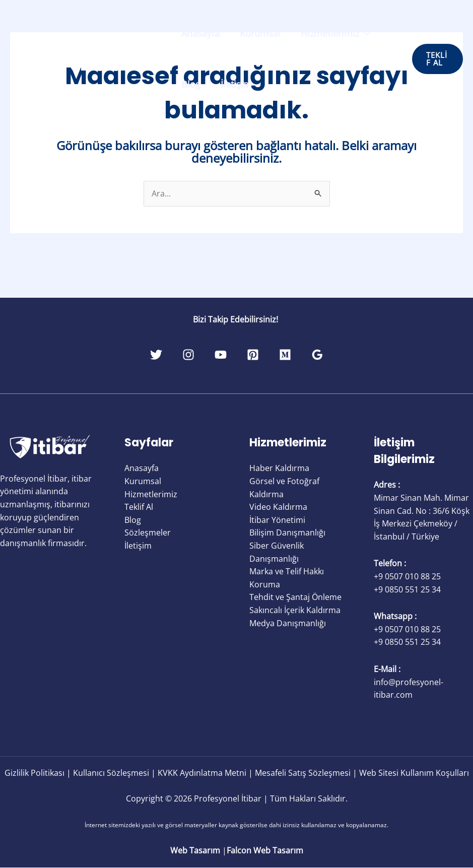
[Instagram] (172, 355)
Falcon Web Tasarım (265, 851)
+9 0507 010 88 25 (407, 577)
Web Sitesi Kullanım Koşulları (414, 773)
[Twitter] (128, 355)
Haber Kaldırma (279, 469)
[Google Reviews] (345, 355)
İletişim (233, 84)
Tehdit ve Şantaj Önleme (295, 597)
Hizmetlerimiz (330, 33)
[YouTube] (215, 355)
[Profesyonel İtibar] (86, 58)
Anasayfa (199, 33)
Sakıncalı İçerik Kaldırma (295, 611)
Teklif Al (139, 507)
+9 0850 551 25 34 (407, 589)
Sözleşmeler (148, 533)
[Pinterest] (258, 355)
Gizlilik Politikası (35, 773)
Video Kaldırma (278, 507)
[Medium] (302, 355)
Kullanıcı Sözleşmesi (111, 773)
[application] (359, 33)
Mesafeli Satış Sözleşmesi (303, 773)
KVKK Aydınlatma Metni (202, 773)
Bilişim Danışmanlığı (287, 533)
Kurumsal (257, 33)
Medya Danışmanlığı (288, 623)
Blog (190, 84)
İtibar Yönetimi (277, 520)
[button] (437, 59)
